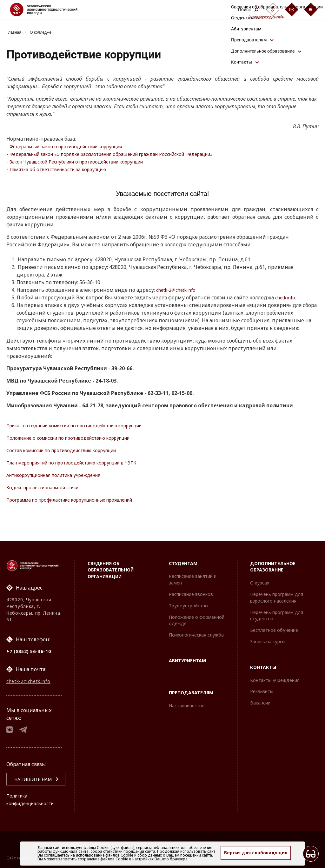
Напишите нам (26, 779)
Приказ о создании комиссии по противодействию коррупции (87, 426)
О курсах (260, 577)
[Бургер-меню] (311, 10)
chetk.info (287, 298)
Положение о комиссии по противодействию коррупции (80, 438)
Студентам (183, 558)
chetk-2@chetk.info (179, 290)
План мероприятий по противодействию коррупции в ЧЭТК (84, 463)
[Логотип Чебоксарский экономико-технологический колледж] (49, 10)
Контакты (263, 661)
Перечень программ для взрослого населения (277, 592)
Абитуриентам (187, 655)
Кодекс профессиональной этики (49, 488)
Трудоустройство (188, 600)
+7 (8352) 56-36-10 (29, 646)
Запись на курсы (268, 636)
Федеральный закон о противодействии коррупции (76, 146)
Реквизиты (262, 686)
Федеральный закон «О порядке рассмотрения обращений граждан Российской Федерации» (128, 154)
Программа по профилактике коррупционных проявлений (81, 500)
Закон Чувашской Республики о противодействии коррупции (89, 162)
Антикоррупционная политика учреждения (63, 475)
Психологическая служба (196, 629)
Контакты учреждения (275, 674)
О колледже (45, 32)
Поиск (248, 10)
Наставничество (187, 700)
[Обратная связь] (292, 10)
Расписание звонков (191, 588)
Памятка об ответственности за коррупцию (65, 169)
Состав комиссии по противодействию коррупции (71, 451)
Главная (15, 32)
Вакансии (260, 697)
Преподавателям (191, 687)
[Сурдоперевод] (273, 10)
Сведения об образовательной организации (111, 564)
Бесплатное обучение (274, 624)
